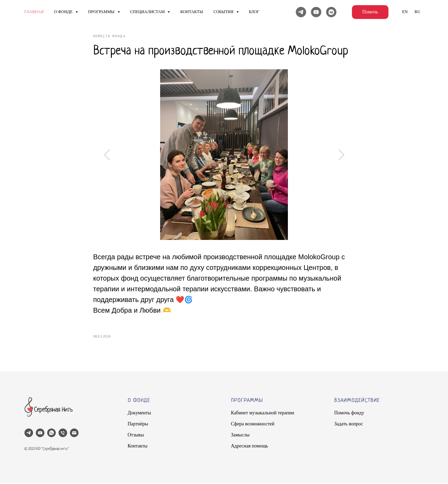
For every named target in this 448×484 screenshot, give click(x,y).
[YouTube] (316, 12)
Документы (139, 414)
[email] (74, 433)
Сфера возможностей (253, 425)
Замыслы (240, 436)
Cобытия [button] (224, 12)
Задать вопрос (349, 425)
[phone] (63, 433)
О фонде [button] (64, 12)
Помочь (370, 12)
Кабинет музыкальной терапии (263, 414)
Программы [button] (102, 12)
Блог (254, 12)
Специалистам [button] (148, 12)
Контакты (191, 12)
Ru (418, 12)
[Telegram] (301, 12)
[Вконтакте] (331, 12)
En (405, 12)
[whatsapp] (51, 433)
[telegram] (29, 433)
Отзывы (136, 436)
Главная (34, 12)
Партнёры (138, 425)
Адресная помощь (250, 447)
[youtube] (40, 433)
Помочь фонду (349, 414)
